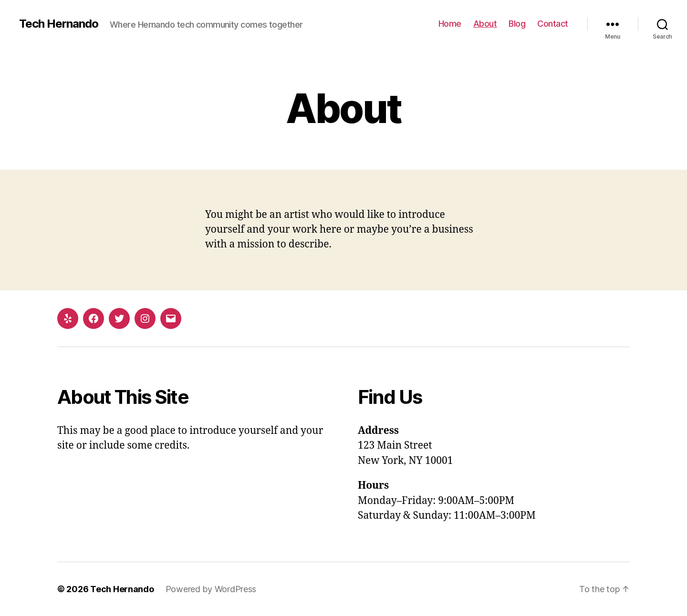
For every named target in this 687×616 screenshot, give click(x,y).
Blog (517, 24)
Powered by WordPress (211, 589)
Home (450, 24)
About (485, 24)
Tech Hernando (59, 24)
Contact (553, 24)
